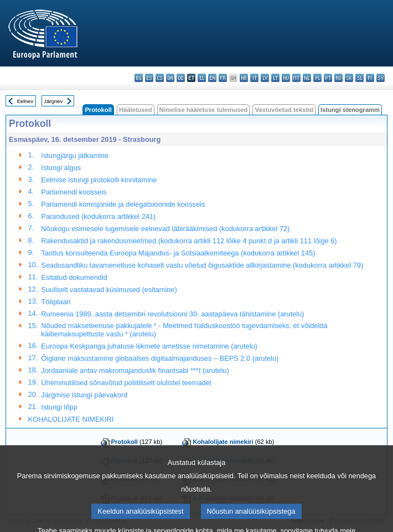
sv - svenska (381, 78)
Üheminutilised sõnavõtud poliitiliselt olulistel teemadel (126, 383)
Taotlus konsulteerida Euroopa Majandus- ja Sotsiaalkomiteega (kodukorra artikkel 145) (178, 253)
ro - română (338, 78)
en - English (212, 78)
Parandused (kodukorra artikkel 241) (98, 216)
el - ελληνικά (202, 78)
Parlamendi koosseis (74, 192)
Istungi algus (61, 168)
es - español (149, 78)
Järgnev (53, 101)
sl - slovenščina (360, 78)
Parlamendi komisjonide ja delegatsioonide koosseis (123, 204)
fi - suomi (370, 78)
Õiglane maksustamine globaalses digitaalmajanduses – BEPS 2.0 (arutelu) (160, 358)
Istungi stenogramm (350, 110)
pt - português (328, 78)
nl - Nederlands (307, 78)
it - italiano (254, 78)
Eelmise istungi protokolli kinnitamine (99, 180)
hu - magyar (286, 78)
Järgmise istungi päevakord (84, 395)
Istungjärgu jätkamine (75, 155)
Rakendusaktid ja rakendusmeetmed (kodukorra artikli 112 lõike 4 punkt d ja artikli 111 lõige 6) (189, 241)
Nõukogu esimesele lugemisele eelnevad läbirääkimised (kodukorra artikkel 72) (165, 229)
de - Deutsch (181, 78)
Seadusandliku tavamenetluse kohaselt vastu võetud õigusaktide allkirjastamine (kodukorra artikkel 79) (202, 265)
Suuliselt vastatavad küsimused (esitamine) (109, 290)
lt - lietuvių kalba (275, 78)
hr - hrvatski (244, 78)
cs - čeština (160, 78)
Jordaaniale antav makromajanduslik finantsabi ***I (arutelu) (135, 370)
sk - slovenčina (349, 78)
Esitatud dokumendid (74, 277)
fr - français (223, 78)
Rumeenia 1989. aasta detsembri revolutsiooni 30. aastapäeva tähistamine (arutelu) (172, 314)
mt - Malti (296, 78)
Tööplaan (56, 302)
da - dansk (170, 78)
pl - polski (317, 78)
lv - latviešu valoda (265, 78)
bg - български (139, 78)
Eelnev (25, 101)
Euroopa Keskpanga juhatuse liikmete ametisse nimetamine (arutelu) (149, 346)
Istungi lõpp (59, 407)
